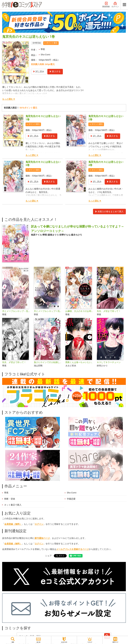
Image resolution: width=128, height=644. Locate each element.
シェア (48, 556)
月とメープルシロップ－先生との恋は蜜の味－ (17, 311)
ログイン (115, 5)
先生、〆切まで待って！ (109, 311)
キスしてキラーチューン (109, 362)
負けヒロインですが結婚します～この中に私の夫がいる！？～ (48, 362)
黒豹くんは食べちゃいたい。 (79, 362)
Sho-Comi (45, 55)
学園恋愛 (71, 499)
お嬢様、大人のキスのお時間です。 (80, 311)
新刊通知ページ (42, 538)
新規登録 (106, 5)
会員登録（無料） (13, 524)
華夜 (43, 49)
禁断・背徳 (10, 499)
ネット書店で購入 (13, 505)
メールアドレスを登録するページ (73, 549)
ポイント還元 (52, 43)
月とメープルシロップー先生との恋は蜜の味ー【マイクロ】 (48, 311)
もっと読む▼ (9, 99)
